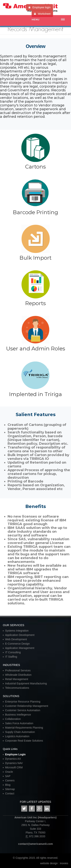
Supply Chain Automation (20, 732)
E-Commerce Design (17, 644)
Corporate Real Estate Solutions (24, 741)
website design (49, 863)
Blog (8, 785)
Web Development (16, 639)
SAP (8, 776)
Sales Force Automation (19, 723)
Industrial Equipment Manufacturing (26, 683)
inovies (64, 863)
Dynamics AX (13, 759)
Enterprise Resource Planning (23, 702)
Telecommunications (17, 688)
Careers (10, 780)
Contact (10, 793)
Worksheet (42, 14)
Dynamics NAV (14, 763)
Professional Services (18, 670)
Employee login (40, 7)
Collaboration (13, 719)
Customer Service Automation (23, 710)
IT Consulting (13, 652)
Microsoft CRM (14, 767)
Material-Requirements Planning (24, 728)
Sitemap (10, 789)
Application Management (20, 648)
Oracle (9, 772)
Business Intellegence (18, 715)
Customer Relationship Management (27, 706)
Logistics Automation (17, 736)
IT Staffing (11, 657)
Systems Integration (17, 631)
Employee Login (15, 754)
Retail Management (17, 679)
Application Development (20, 635)
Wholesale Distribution (18, 675)
